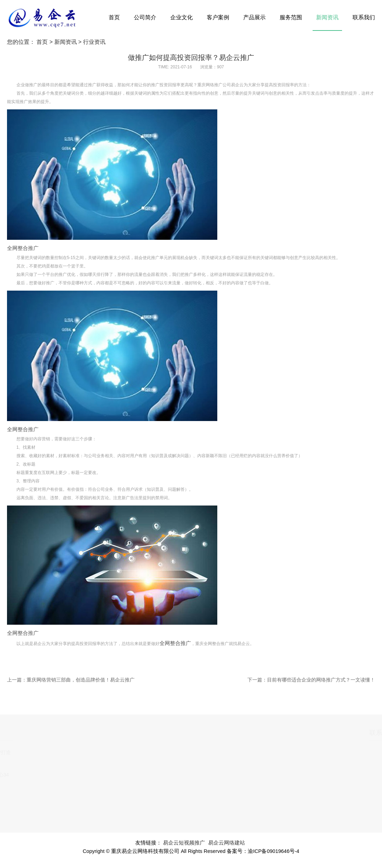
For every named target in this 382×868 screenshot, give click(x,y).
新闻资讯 (327, 17)
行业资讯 (94, 42)
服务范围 (291, 17)
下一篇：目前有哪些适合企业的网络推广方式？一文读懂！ (311, 680)
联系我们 (364, 17)
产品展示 (254, 17)
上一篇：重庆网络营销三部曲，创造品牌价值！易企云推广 (71, 680)
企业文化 (182, 17)
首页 (114, 17)
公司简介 (145, 17)
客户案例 (218, 17)
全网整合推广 (23, 248)
